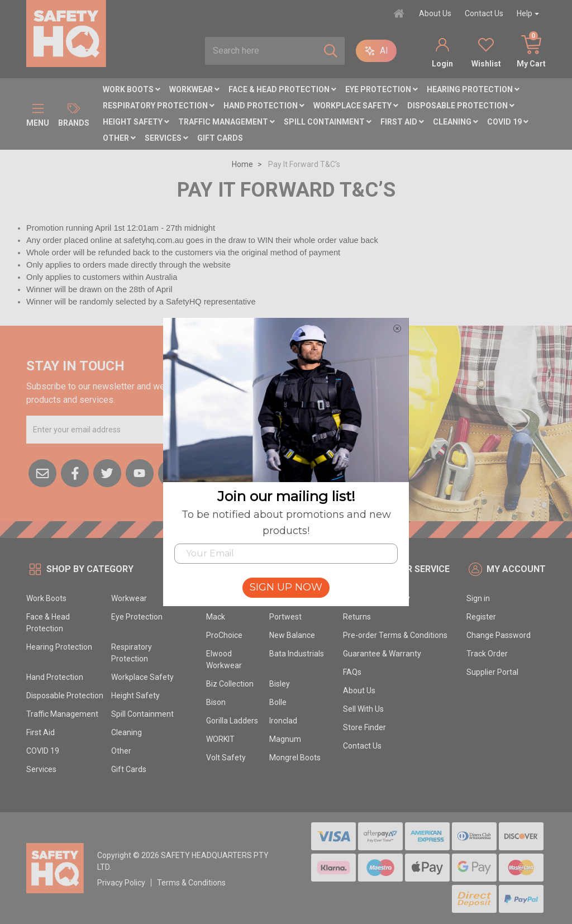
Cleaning (456, 122)
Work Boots (132, 89)
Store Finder (364, 727)
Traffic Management (227, 122)
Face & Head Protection (282, 89)
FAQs (352, 672)
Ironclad (283, 721)
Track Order (487, 654)
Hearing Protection (473, 89)
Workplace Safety (356, 106)
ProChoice (224, 635)
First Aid (402, 122)
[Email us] (42, 472)
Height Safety (136, 122)
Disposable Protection (461, 106)
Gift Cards (220, 138)
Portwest (285, 617)
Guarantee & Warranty (382, 654)
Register (481, 617)
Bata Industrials (297, 654)
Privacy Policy (121, 883)
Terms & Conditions (191, 883)
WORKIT (220, 739)
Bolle (278, 702)
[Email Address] (114, 430)
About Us (435, 13)
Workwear (194, 89)
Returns (357, 617)
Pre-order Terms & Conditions (395, 635)
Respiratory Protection (159, 106)
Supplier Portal (492, 672)
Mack (216, 617)
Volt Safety (226, 758)
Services (166, 138)
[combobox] (261, 51)
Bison (216, 702)
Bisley (280, 684)
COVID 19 (508, 122)
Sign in (478, 598)
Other (119, 138)
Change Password (499, 635)
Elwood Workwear (224, 659)
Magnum (285, 739)
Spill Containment (328, 122)
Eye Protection (382, 89)
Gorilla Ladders (232, 721)
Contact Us (484, 13)
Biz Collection (230, 684)
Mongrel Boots (295, 758)
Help (525, 13)
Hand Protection (264, 106)
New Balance (292, 635)
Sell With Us (363, 709)
